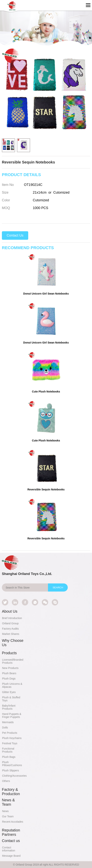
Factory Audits (10, 629)
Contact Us (15, 235)
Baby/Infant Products (9, 707)
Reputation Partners (11, 832)
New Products (10, 668)
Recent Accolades (13, 822)
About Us (10, 611)
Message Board (11, 856)
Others (6, 781)
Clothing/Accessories (14, 776)
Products (9, 653)
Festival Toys (10, 743)
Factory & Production (11, 792)
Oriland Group (10, 623)
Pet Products (10, 733)
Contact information (9, 849)
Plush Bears (9, 673)
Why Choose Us (13, 643)
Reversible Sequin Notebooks (46, 489)
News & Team (8, 802)
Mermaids (8, 722)
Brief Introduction (12, 618)
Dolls (5, 728)
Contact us (11, 841)
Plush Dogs (9, 679)
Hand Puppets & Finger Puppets (12, 715)
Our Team (8, 816)
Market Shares (11, 634)
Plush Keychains (12, 738)
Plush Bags (9, 757)
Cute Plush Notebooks (46, 392)
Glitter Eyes (9, 692)
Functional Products (8, 750)
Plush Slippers (11, 770)
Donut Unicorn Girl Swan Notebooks (46, 294)
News (5, 811)
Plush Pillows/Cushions (12, 764)
